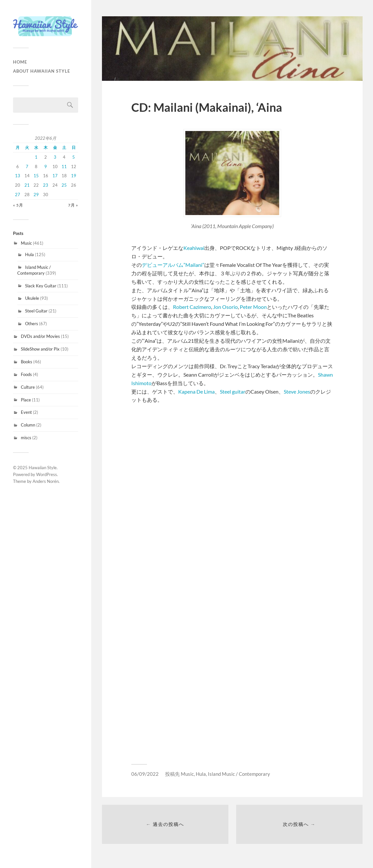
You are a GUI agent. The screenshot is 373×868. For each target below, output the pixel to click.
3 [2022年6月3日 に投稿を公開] (55, 157)
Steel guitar (233, 391)
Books (27, 362)
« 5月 (18, 205)
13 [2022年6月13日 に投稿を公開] (18, 176)
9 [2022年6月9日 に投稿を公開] (46, 166)
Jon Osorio (225, 307)
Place (26, 400)
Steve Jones (297, 391)
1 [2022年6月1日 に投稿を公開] (36, 157)
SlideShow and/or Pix (40, 349)
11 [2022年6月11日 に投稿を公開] (64, 166)
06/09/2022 (145, 774)
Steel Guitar (36, 311)
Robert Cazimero (192, 307)
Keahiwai (194, 248)
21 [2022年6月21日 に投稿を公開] (27, 185)
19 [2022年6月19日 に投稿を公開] (74, 176)
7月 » (73, 205)
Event (26, 412)
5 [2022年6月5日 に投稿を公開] (74, 157)
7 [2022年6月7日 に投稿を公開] (27, 166)
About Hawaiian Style (42, 71)
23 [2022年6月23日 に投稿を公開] (46, 185)
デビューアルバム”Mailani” (173, 265)
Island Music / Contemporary (34, 270)
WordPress (47, 474)
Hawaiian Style (43, 468)
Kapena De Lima (196, 391)
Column (28, 425)
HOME (20, 62)
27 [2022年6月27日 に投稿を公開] (18, 195)
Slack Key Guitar (41, 286)
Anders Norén (46, 481)
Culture (28, 387)
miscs (26, 438)
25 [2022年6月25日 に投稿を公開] (64, 185)
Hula (29, 254)
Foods (26, 374)
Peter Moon (253, 307)
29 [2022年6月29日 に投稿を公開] (36, 195)
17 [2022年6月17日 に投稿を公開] (55, 176)
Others (32, 324)
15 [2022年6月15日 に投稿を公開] (36, 176)
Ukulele (32, 298)
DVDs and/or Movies (40, 336)
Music (26, 243)
